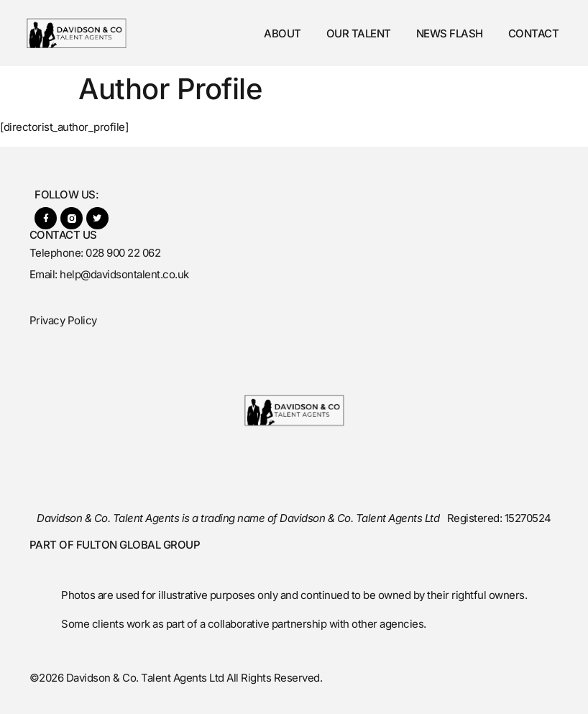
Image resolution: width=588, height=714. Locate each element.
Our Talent (359, 33)
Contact (534, 33)
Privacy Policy (63, 320)
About (282, 33)
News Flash (450, 33)
